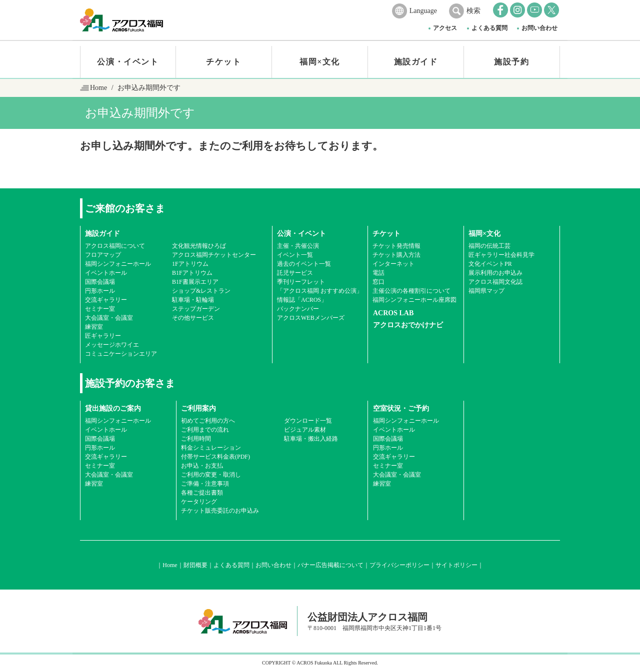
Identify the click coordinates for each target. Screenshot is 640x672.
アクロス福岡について (115, 246)
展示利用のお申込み (495, 273)
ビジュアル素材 (305, 430)
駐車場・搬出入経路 (311, 439)
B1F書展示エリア (195, 282)
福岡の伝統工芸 (489, 246)
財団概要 (195, 565)
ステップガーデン (196, 309)
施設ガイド (416, 62)
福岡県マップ (486, 291)
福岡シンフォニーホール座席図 (414, 300)
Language (423, 11)
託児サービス (295, 273)
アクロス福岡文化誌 (495, 282)
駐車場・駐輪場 (193, 300)
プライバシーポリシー (399, 565)
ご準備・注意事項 (205, 484)
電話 (378, 273)
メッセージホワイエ (112, 345)
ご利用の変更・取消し (211, 475)
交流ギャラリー (106, 300)
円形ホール (100, 291)
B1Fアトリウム (192, 273)
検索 (473, 11)
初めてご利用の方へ (208, 421)
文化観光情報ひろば (199, 246)
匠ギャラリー (103, 336)
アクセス (445, 28)
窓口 (378, 282)
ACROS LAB (393, 313)
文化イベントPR (490, 264)
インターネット (393, 264)
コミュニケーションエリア (121, 354)
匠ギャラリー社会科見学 (501, 255)
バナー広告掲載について (330, 565)
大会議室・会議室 (109, 318)
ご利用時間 (196, 439)
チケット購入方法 (396, 255)
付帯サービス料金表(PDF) (215, 457)
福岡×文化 (320, 62)
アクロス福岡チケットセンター (214, 255)
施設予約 (511, 62)
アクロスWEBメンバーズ (311, 318)
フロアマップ (103, 255)
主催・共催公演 (298, 246)
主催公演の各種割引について (411, 291)
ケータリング (199, 502)
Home (98, 88)
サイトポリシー (456, 565)
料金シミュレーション (211, 448)
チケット (223, 62)
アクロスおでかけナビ (408, 325)
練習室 (94, 327)
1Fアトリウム (190, 264)
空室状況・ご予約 (401, 408)
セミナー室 (100, 309)
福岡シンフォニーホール (118, 264)
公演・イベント (128, 62)
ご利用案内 (198, 408)
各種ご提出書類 (202, 493)
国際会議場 (100, 282)
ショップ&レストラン (201, 291)
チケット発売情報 (396, 246)
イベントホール (106, 273)
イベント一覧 (295, 255)
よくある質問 (489, 28)
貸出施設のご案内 (113, 408)
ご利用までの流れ (205, 430)
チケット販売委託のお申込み (220, 511)
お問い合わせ (539, 28)
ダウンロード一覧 (308, 421)
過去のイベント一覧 (304, 264)
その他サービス (193, 318)
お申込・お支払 (202, 466)
